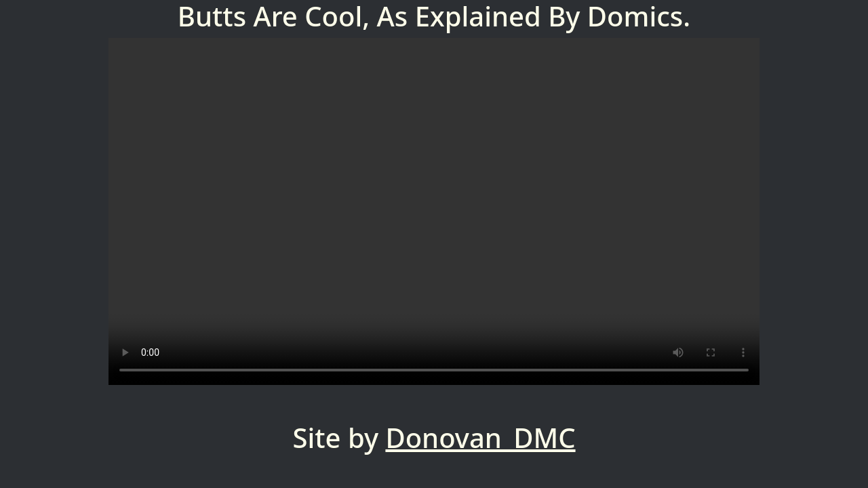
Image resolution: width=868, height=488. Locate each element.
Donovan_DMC (480, 438)
